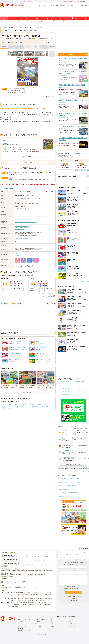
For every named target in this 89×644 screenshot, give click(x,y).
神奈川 (19, 21)
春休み (61, 5)
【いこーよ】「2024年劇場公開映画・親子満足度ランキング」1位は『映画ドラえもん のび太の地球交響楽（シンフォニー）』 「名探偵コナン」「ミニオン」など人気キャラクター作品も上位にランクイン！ (31, 604)
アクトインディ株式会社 (69, 616)
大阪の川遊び (4, 567)
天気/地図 (52, 47)
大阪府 (72, 468)
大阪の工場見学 (5, 561)
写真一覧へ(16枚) (48, 97)
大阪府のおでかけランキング (9, 406)
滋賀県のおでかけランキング (28, 404)
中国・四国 (55, 21)
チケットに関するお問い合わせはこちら (73, 597)
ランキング (39, 18)
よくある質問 (38, 621)
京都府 (68, 468)
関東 (13, 21)
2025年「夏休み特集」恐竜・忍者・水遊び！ (11, 581)
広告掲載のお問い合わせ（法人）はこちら (73, 588)
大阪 (45, 21)
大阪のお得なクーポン (6, 565)
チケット (12, 47)
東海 (28, 21)
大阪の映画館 (24, 571)
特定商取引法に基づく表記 (24, 631)
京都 (48, 21)
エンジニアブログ (55, 628)
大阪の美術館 (42, 571)
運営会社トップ (55, 619)
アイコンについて (5, 261)
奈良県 (81, 468)
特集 (85, 18)
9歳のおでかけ (81, 395)
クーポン (20, 47)
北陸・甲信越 (37, 21)
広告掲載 (20, 624)
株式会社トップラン (19, 229)
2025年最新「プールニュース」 (30, 581)
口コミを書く (6, 43)
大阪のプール (40, 557)
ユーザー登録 (4, 588)
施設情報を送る (17, 43)
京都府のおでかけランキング (44, 404)
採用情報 (53, 626)
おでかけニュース (65, 18)
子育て (77, 18)
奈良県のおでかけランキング (42, 406)
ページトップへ (84, 548)
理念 (52, 621)
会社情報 (70, 624)
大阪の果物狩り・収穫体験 (7, 576)
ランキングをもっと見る (83, 471)
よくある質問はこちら (73, 599)
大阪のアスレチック (36, 565)
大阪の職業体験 (41, 561)
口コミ (28, 47)
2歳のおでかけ (65, 385)
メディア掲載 (38, 626)
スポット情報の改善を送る (7, 189)
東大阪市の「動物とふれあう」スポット (69, 482)
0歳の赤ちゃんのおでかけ (65, 382)
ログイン (86, 1)
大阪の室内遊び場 (16, 571)
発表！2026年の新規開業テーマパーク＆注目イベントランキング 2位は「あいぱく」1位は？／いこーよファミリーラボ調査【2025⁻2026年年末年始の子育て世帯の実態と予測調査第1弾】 (31, 594)
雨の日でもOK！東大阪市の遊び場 (67, 486)
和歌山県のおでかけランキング (10, 408)
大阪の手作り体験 (13, 561)
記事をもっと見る (28, 392)
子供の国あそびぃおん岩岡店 (21, 226)
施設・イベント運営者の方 (24, 619)
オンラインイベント (25, 18)
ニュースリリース (22, 626)
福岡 (66, 21)
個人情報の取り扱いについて (73, 586)
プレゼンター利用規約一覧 (41, 619)
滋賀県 (63, 468)
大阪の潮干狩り (34, 575)
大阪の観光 (47, 557)
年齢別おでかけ (50, 18)
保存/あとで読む (68, 1)
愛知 (31, 21)
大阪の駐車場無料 (26, 565)
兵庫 (50, 21)
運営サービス (54, 624)
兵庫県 (77, 468)
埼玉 (24, 21)
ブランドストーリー (72, 619)
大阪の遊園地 (4, 557)
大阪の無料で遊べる (17, 565)
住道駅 (16, 239)
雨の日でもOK (67, 5)
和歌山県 (86, 468)
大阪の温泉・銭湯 (5, 575)
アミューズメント (19, 253)
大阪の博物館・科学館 (33, 571)
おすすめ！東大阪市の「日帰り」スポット (69, 479)
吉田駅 (20, 239)
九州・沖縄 (62, 21)
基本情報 (4, 47)
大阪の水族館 (49, 571)
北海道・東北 (3, 21)
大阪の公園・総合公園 (46, 565)
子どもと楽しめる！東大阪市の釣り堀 (68, 493)
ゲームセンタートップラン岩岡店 (22, 228)
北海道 (9, 21)
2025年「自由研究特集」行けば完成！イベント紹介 (13, 583)
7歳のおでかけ (81, 391)
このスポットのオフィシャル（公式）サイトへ (25, 222)
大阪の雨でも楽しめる (6, 571)
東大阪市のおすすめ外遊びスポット (67, 496)
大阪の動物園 (11, 557)
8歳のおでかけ (65, 395)
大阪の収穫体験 (33, 561)
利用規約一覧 (21, 621)
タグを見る (17, 255)
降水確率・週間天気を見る (46, 294)
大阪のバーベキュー (20, 557)
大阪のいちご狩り (42, 575)
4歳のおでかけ (65, 388)
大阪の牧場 (34, 557)
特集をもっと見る (84, 282)
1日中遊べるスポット (84, 5)
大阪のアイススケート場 (24, 575)
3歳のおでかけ (81, 385)
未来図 (69, 621)
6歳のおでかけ (65, 391)
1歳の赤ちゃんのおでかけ (81, 382)
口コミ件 (51, 39)
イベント (12, 18)
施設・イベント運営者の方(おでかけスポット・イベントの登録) (23, 588)
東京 (15, 21)
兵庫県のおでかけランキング (26, 406)
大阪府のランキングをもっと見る (73, 464)
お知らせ (36, 47)
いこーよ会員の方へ (73, 601)
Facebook (21, 628)
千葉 (22, 21)
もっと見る (51, 609)
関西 (42, 21)
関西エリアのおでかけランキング (11, 404)
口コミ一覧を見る (28, 157)
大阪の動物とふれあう (23, 561)
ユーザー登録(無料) (78, 1)
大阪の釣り (28, 557)
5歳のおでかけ (81, 388)
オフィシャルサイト (49, 192)
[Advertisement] (28, 129)
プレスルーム (38, 624)
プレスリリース (71, 626)
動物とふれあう (75, 5)
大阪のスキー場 (14, 575)
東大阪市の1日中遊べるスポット (67, 489)
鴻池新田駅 (25, 239)
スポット (4, 18)
